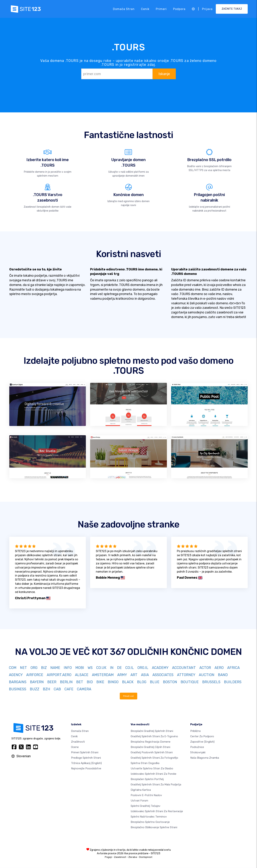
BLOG (142, 682)
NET (23, 668)
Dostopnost (146, 857)
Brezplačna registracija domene (151, 742)
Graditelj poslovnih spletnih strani (152, 753)
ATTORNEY (186, 675)
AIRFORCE (35, 675)
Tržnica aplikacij (86, 763)
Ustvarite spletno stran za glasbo (152, 769)
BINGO (113, 682)
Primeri (161, 9)
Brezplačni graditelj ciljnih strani (150, 747)
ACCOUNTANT (184, 668)
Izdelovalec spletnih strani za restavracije (157, 811)
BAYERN (37, 682)
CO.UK (101, 668)
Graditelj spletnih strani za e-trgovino (154, 737)
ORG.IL (143, 668)
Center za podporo (202, 737)
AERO (219, 668)
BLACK (128, 682)
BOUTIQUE (190, 682)
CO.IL (130, 668)
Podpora (179, 9)
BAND (223, 675)
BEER (52, 682)
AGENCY (16, 675)
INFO (68, 668)
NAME (55, 668)
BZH (46, 689)
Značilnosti (78, 742)
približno (196, 731)
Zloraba (133, 857)
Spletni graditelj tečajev (145, 806)
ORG (34, 668)
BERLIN (66, 682)
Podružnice (197, 747)
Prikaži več (129, 696)
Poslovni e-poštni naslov (146, 795)
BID (90, 682)
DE (119, 668)
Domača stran (124, 9)
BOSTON (170, 682)
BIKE (100, 682)
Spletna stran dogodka (145, 763)
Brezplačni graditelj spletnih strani (152, 731)
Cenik (145, 9)
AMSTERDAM (103, 675)
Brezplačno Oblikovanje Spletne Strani (154, 828)
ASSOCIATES (163, 675)
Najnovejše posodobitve (86, 769)
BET (80, 682)
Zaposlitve (202, 742)
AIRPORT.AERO (59, 675)
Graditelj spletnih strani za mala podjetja (156, 785)
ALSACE (82, 675)
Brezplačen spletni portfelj (147, 779)
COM (13, 668)
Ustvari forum (139, 801)
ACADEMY (160, 668)
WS (90, 668)
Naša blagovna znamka (205, 758)
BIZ (44, 668)
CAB (57, 689)
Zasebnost (120, 857)
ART (134, 675)
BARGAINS (18, 682)
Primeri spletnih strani (85, 753)
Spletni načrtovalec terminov (149, 817)
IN (112, 668)
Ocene (75, 747)
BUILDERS (233, 682)
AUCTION (207, 675)
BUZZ (35, 689)
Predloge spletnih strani (86, 758)
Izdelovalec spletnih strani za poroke (153, 774)
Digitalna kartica (141, 790)
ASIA (145, 675)
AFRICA (233, 668)
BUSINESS (18, 689)
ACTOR (205, 668)
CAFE (69, 689)
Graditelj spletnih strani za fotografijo (154, 758)
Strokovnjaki (198, 753)
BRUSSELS (211, 682)
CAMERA (84, 689)
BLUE (155, 682)
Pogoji (108, 857)
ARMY (122, 675)
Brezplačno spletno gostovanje (150, 822)
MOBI (80, 668)
